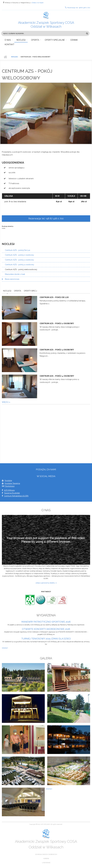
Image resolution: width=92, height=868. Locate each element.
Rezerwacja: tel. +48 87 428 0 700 (78, 7)
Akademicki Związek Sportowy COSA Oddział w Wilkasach (46, 25)
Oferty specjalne (55, 40)
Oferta (35, 40)
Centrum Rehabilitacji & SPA (16, 496)
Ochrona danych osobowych (46, 854)
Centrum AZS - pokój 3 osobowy (19, 260)
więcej (6, 402)
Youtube (8, 481)
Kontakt (9, 44)
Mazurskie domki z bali (15, 274)
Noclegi (21, 40)
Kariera (46, 859)
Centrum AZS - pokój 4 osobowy (20, 265)
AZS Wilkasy (9, 490)
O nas (8, 40)
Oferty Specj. (31, 291)
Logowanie (46, 863)
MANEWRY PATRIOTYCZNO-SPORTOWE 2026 (46, 622)
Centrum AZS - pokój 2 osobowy (19, 255)
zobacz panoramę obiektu (46, 583)
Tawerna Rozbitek (12, 493)
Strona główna (5, 57)
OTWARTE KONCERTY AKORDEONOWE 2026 (46, 629)
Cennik (74, 40)
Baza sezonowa (12, 279)
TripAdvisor (10, 486)
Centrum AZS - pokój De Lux (18, 250)
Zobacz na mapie (38, 3)
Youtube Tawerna (12, 483)
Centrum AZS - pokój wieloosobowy (21, 269)
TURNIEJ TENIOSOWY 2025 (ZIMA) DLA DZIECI (46, 639)
